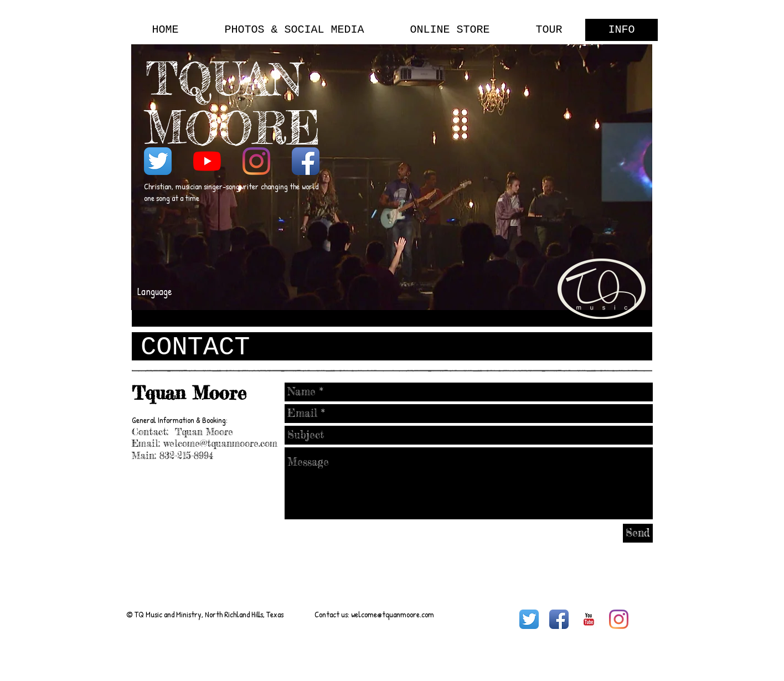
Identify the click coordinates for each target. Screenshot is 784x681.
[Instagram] (256, 161)
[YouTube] (207, 161)
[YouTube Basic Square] (589, 619)
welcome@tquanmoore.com (220, 443)
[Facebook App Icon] (306, 161)
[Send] (638, 533)
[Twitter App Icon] (158, 161)
